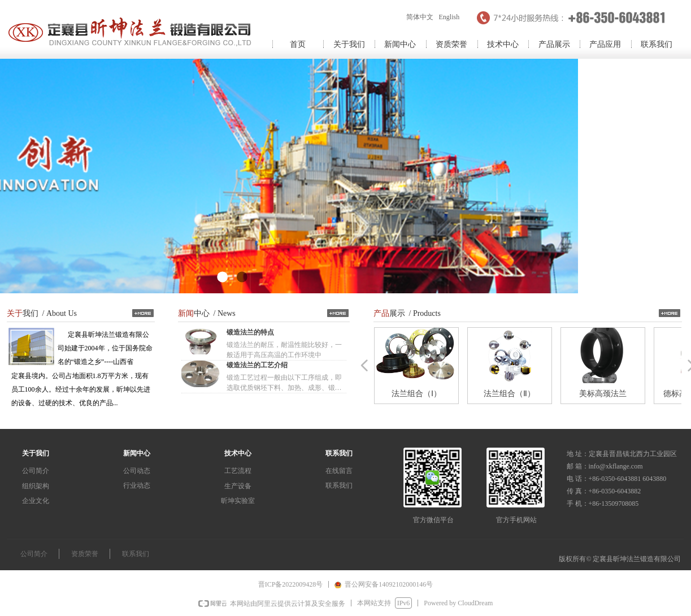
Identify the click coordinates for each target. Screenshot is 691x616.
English (449, 17)
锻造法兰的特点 (250, 332)
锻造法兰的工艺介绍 (257, 365)
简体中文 (420, 17)
